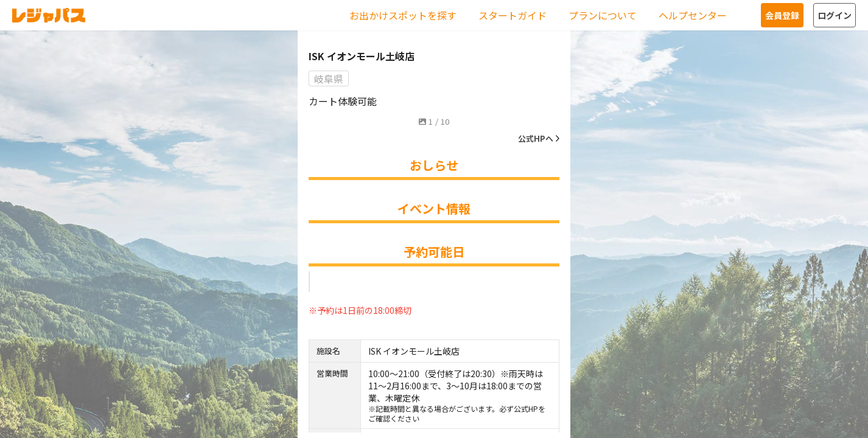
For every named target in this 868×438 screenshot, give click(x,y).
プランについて (603, 15)
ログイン (835, 15)
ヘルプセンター (693, 15)
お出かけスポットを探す (403, 15)
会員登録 (782, 15)
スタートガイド (513, 15)
